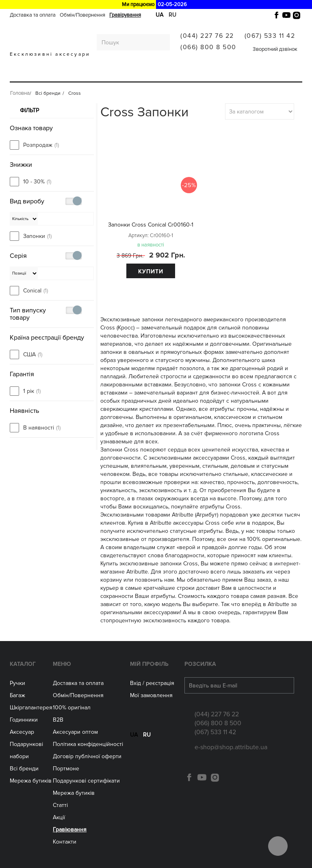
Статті (60, 805)
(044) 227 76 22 (207, 36)
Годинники (24, 720)
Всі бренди (250, 74)
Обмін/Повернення (82, 15)
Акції (59, 817)
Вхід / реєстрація (152, 683)
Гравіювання (70, 830)
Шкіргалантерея (80, 74)
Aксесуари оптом (75, 732)
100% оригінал (72, 708)
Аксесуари (163, 74)
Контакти (65, 842)
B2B (58, 720)
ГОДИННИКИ (126, 74)
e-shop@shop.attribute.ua (231, 747)
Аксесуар (22, 732)
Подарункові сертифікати (86, 781)
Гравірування (125, 15)
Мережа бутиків (206, 74)
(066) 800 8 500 (208, 47)
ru (147, 740)
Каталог (23, 664)
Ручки (21, 74)
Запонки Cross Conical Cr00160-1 (151, 225)
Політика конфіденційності (88, 744)
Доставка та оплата (33, 15)
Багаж (43, 74)
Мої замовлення (151, 695)
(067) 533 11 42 (270, 36)
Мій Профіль (149, 664)
